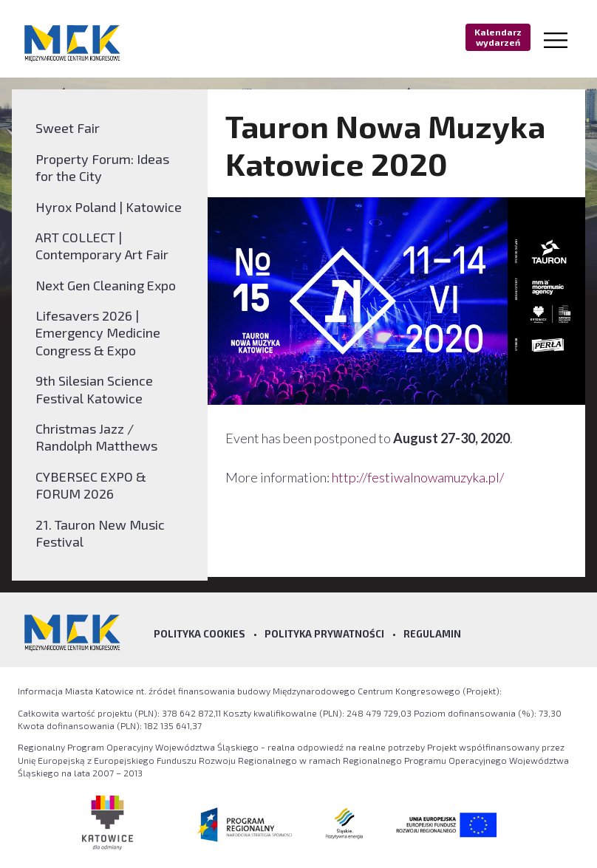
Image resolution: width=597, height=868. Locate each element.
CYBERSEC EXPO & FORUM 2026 (91, 485)
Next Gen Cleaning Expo (106, 285)
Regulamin (432, 634)
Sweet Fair (68, 128)
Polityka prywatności (324, 634)
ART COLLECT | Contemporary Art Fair (102, 246)
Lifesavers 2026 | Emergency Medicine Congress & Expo (98, 333)
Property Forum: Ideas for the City (102, 167)
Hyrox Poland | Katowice (109, 207)
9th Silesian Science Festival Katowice (94, 389)
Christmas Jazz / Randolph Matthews (96, 437)
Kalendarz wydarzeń (498, 37)
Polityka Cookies (199, 634)
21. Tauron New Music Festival (100, 533)
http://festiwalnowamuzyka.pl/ (418, 477)
